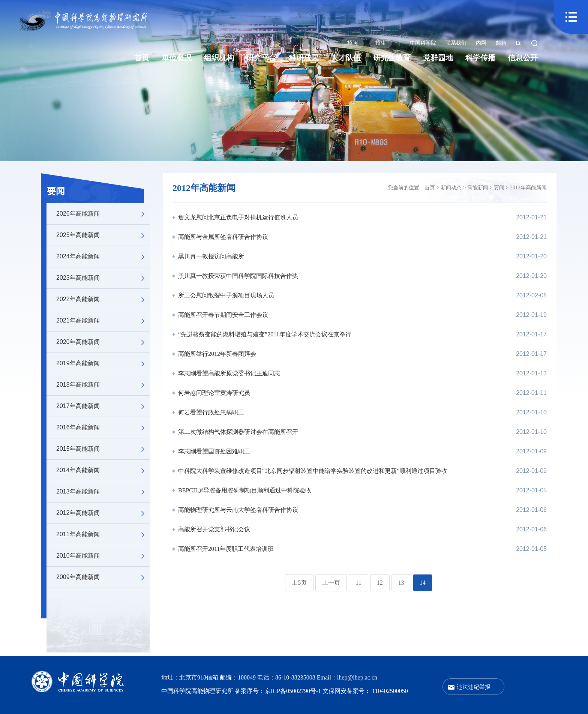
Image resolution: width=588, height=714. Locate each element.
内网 (481, 43)
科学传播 (480, 58)
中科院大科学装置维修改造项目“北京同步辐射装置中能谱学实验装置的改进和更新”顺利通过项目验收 (312, 471)
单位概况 (177, 58)
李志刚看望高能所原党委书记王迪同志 (228, 373)
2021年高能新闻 (103, 321)
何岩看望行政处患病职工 (210, 412)
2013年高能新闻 (103, 492)
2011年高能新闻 (103, 534)
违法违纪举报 (474, 687)
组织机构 (219, 58)
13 (401, 583)
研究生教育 (392, 58)
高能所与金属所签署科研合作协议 (222, 237)
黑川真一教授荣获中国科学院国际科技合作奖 (237, 276)
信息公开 (523, 58)
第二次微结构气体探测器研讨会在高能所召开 (237, 432)
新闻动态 (451, 188)
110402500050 (390, 691)
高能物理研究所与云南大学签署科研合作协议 (237, 510)
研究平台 (261, 58)
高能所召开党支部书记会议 (213, 529)
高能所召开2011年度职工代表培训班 (225, 549)
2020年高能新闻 (103, 342)
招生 (381, 43)
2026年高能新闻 (103, 214)
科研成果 (304, 58)
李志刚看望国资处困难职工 (213, 451)
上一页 (331, 583)
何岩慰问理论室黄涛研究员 (213, 393)
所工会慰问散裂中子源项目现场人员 (225, 295)
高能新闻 (478, 188)
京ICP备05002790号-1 (294, 691)
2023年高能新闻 (103, 278)
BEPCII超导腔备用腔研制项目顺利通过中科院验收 (244, 490)
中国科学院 (423, 43)
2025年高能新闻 (103, 235)
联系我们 (456, 43)
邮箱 (501, 43)
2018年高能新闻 (103, 385)
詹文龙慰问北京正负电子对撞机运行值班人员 (237, 217)
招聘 (352, 43)
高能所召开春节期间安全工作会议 (222, 315)
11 (358, 583)
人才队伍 (346, 58)
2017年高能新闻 (103, 406)
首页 (142, 58)
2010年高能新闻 (103, 556)
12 (380, 583)
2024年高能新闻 (103, 256)
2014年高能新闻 (103, 470)
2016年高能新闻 (103, 427)
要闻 (56, 191)
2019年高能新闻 (103, 363)
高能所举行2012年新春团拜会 (216, 354)
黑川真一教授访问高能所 (210, 256)
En (519, 43)
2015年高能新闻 (103, 449)
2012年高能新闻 (103, 513)
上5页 (299, 583)
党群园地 (438, 58)
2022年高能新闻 (103, 299)
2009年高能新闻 (103, 577)
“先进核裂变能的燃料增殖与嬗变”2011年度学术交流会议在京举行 (264, 334)
